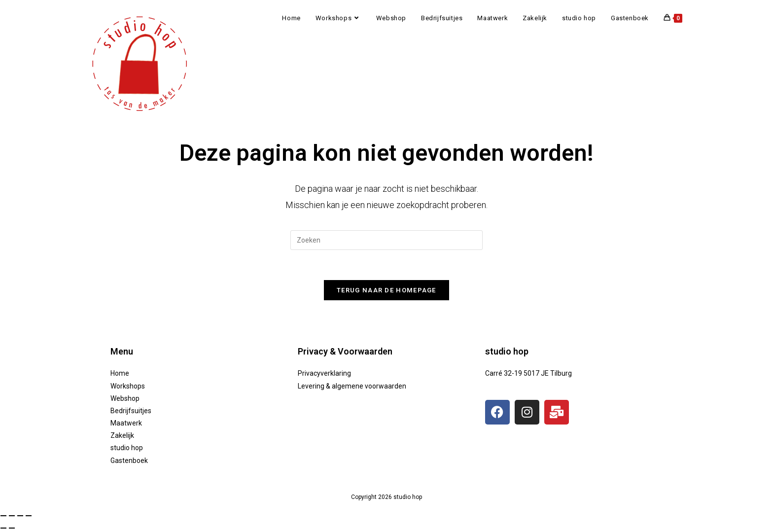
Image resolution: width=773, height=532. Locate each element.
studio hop (127, 448)
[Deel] (20, 516)
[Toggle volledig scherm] (12, 516)
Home (120, 373)
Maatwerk (126, 423)
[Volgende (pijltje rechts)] (12, 528)
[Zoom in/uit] (3, 516)
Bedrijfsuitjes (131, 411)
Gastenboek (129, 461)
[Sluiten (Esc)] (29, 516)
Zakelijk (122, 435)
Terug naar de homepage (386, 290)
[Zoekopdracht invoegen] (386, 240)
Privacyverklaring (324, 373)
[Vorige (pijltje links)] (3, 528)
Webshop (125, 398)
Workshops (128, 386)
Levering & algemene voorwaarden (352, 386)
